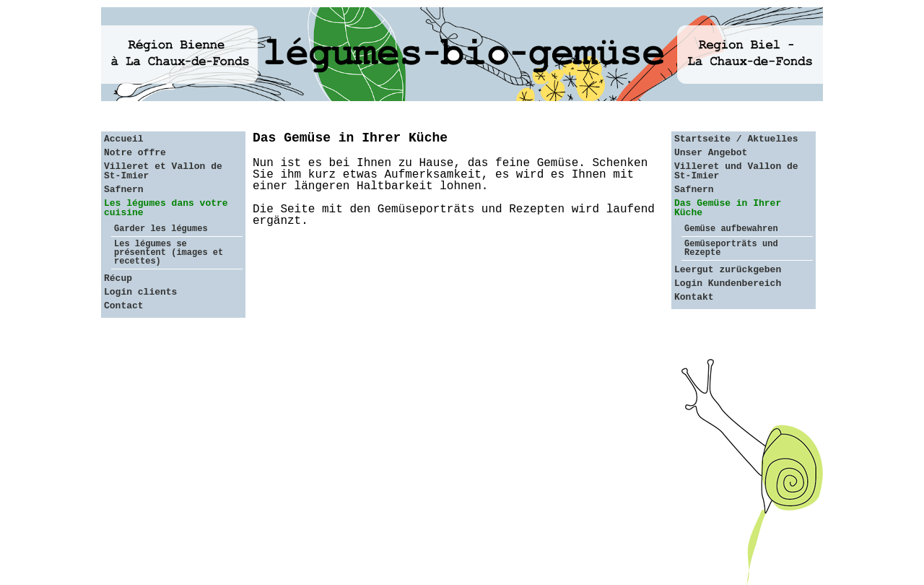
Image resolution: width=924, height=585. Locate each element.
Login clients (140, 292)
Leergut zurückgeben (728, 270)
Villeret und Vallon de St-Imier (736, 171)
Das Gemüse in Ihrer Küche (728, 208)
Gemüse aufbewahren (731, 229)
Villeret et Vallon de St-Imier (163, 171)
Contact (124, 306)
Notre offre (135, 153)
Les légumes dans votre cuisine (166, 208)
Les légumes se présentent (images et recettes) (169, 253)
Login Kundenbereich (728, 283)
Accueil (124, 139)
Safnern (124, 190)
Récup (118, 278)
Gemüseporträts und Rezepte (731, 248)
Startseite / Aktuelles (736, 139)
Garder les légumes (161, 229)
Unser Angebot (711, 153)
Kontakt (694, 297)
